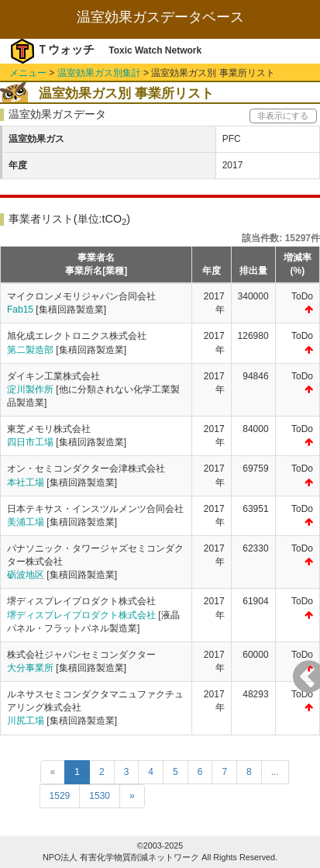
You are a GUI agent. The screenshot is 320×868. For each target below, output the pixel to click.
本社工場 (26, 482)
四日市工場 (30, 442)
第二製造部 (30, 350)
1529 (60, 796)
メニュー (28, 73)
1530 (100, 796)
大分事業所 (30, 668)
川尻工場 (26, 721)
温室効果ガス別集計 (99, 73)
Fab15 (20, 310)
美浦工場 (26, 522)
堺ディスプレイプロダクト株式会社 (81, 615)
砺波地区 (26, 575)
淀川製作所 (30, 389)
